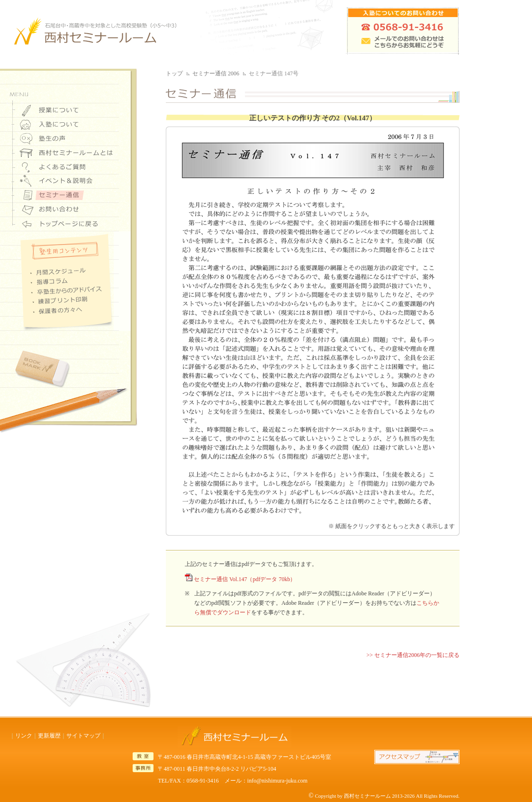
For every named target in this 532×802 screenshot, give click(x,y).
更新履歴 (49, 736)
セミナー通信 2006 (216, 73)
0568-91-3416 (203, 781)
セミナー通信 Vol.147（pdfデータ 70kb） (245, 579)
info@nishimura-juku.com (277, 781)
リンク (24, 736)
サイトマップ (83, 736)
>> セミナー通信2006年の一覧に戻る (413, 655)
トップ (174, 73)
